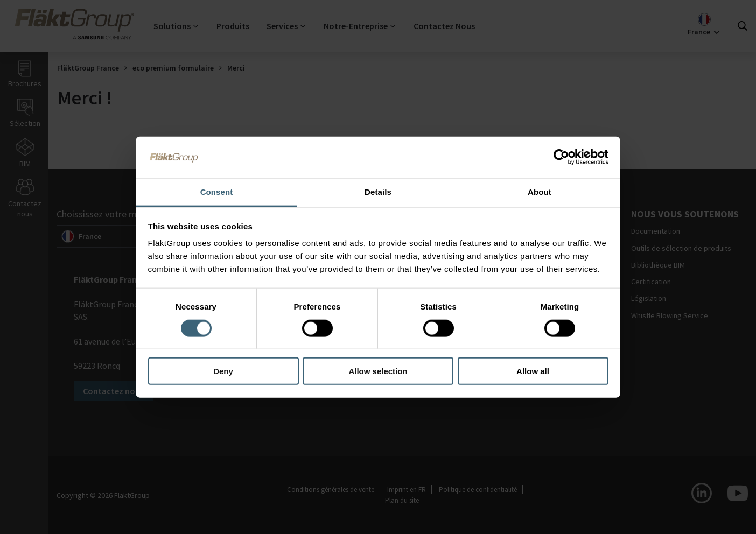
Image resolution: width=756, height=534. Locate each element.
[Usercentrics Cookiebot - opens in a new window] (561, 157)
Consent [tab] (217, 191)
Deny (223, 371)
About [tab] (540, 191)
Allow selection (378, 371)
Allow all (533, 371)
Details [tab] (378, 191)
